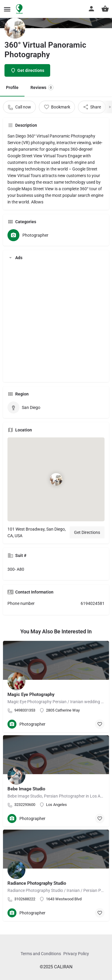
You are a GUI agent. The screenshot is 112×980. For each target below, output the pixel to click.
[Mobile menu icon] (7, 9)
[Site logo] (20, 9)
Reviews (42, 87)
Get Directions (87, 532)
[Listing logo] (15, 28)
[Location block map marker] (56, 479)
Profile (12, 87)
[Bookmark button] (100, 724)
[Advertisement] (56, 321)
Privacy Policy (76, 954)
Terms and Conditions (41, 954)
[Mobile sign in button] (91, 9)
